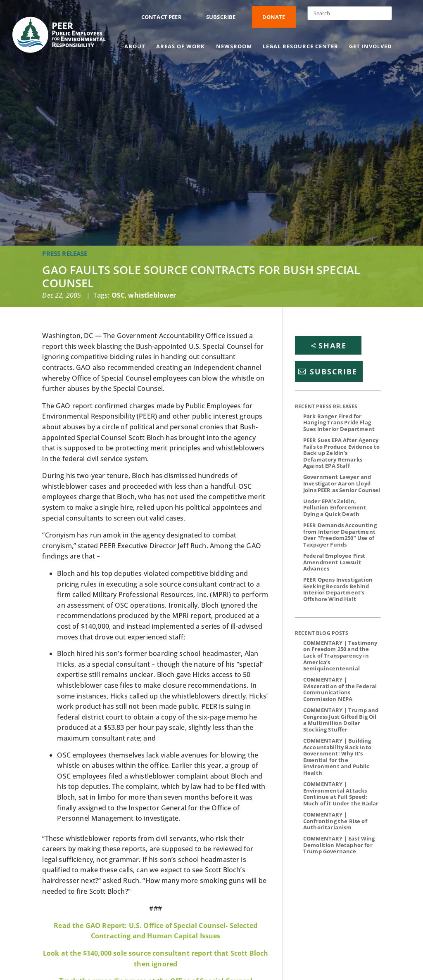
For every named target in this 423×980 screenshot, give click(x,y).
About (135, 47)
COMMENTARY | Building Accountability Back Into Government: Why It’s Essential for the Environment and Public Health (337, 757)
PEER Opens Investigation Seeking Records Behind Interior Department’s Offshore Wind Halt (338, 589)
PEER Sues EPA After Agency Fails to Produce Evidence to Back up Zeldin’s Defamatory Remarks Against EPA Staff (341, 453)
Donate (274, 17)
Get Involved (371, 47)
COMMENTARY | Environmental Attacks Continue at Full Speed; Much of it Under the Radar (341, 794)
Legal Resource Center (301, 47)
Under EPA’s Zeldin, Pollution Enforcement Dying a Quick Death (335, 508)
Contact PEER (162, 17)
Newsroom (234, 47)
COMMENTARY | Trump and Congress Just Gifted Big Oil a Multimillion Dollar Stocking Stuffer (341, 720)
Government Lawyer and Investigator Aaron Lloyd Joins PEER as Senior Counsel (342, 483)
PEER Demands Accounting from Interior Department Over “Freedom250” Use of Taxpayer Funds (340, 535)
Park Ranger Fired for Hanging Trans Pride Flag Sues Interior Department (339, 423)
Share (333, 346)
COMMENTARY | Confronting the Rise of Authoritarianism (335, 821)
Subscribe (221, 17)
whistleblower (152, 295)
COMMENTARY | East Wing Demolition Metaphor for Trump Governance (339, 845)
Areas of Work (181, 47)
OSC (118, 295)
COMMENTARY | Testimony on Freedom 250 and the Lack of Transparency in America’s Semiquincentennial (340, 656)
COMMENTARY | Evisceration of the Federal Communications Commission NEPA (340, 689)
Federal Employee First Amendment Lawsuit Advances (334, 562)
